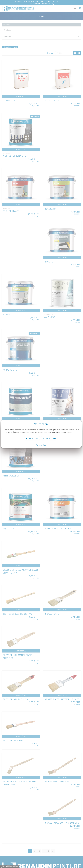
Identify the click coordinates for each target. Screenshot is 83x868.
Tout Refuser (32, 438)
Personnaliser (41, 445)
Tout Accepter (49, 438)
